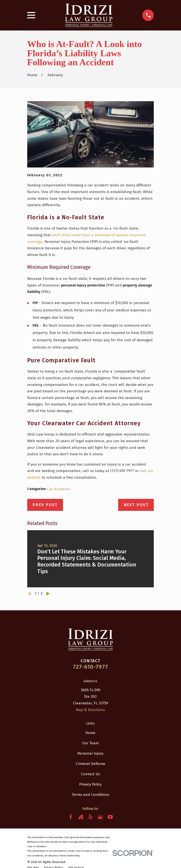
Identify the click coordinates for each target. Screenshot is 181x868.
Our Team (90, 743)
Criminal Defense (90, 764)
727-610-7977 (90, 667)
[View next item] (48, 594)
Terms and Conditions (90, 795)
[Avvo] (81, 817)
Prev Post (45, 505)
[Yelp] (90, 817)
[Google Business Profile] (100, 817)
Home (90, 733)
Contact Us (90, 774)
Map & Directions (90, 710)
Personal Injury (90, 753)
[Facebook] (71, 817)
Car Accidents (59, 489)
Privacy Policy (90, 784)
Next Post (136, 505)
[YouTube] (110, 817)
